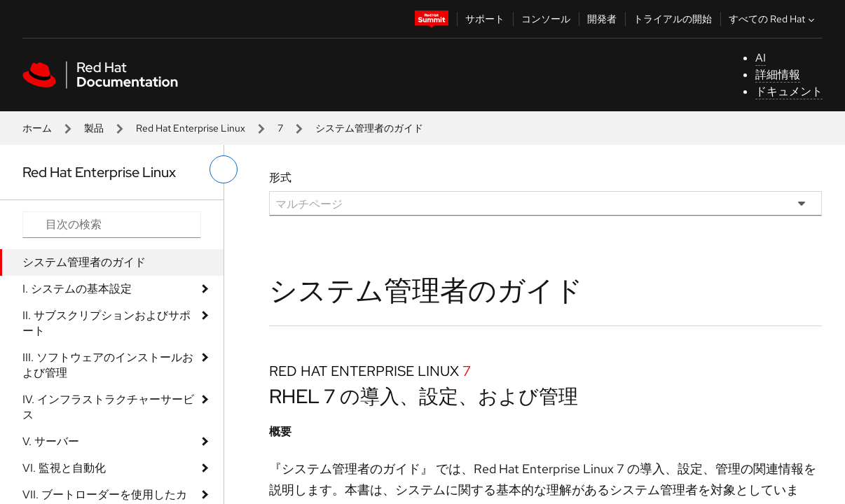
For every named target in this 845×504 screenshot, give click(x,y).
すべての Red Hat (773, 19)
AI (761, 58)
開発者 (602, 19)
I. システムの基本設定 (77, 289)
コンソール (546, 19)
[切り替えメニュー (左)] (224, 169)
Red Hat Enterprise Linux (191, 128)
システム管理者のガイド (84, 262)
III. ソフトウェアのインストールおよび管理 (108, 365)
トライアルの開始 (673, 19)
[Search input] (112, 225)
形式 (280, 177)
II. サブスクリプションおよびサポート (107, 323)
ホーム (37, 128)
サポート (485, 19)
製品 (94, 128)
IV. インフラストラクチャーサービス (108, 407)
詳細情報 (778, 75)
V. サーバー (51, 441)
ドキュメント (789, 91)
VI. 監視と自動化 (64, 468)
